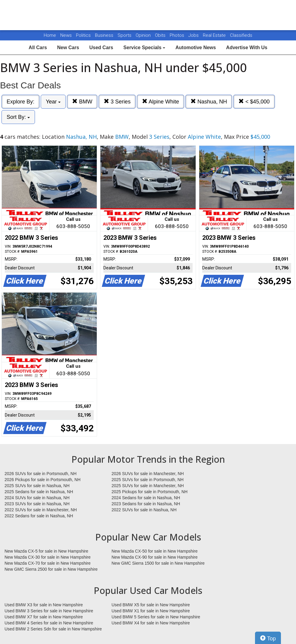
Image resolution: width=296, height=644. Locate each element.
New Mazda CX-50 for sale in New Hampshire (155, 551)
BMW (82, 102)
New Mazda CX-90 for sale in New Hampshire (155, 557)
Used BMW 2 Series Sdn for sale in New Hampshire (53, 629)
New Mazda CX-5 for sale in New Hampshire (46, 551)
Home (50, 35)
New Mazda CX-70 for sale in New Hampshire (48, 563)
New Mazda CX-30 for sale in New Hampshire (48, 557)
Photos (178, 35)
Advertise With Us (247, 48)
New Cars (68, 48)
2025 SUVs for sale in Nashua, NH (37, 486)
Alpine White (161, 102)
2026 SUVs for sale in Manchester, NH (148, 474)
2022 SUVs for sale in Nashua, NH (144, 510)
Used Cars (101, 48)
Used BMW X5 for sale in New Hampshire (151, 605)
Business (105, 35)
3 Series (117, 102)
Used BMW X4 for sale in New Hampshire (151, 623)
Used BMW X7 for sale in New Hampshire (44, 617)
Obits (161, 35)
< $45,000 (254, 102)
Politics (83, 35)
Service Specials (144, 48)
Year (53, 102)
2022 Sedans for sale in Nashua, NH (39, 516)
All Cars (38, 48)
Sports (125, 35)
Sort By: (18, 117)
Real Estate (215, 35)
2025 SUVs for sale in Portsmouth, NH (148, 480)
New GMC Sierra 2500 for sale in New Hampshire (51, 569)
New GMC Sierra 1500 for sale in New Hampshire (158, 563)
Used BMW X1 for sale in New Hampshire (151, 611)
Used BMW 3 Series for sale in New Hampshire (49, 611)
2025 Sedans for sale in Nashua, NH (39, 492)
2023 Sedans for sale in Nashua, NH (146, 504)
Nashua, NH (209, 102)
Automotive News (196, 48)
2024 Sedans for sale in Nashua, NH (146, 498)
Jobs (194, 35)
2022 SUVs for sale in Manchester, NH (41, 510)
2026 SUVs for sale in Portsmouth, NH (41, 474)
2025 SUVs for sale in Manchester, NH (148, 486)
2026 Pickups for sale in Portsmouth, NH (43, 480)
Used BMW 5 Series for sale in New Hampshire (156, 617)
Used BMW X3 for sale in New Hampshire (44, 605)
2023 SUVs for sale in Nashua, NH (37, 504)
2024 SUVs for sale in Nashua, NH (37, 498)
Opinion (144, 35)
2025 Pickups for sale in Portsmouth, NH (150, 492)
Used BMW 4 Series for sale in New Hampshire (49, 623)
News (66, 35)
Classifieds (241, 35)
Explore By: (20, 102)
